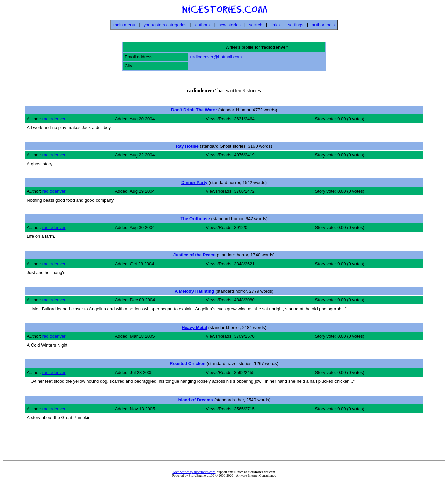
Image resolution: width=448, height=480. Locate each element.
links (275, 25)
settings (296, 25)
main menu (124, 25)
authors (202, 25)
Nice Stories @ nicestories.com (194, 472)
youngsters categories (165, 25)
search (256, 25)
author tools (323, 25)
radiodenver (54, 119)
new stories (229, 25)
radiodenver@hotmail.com (216, 57)
